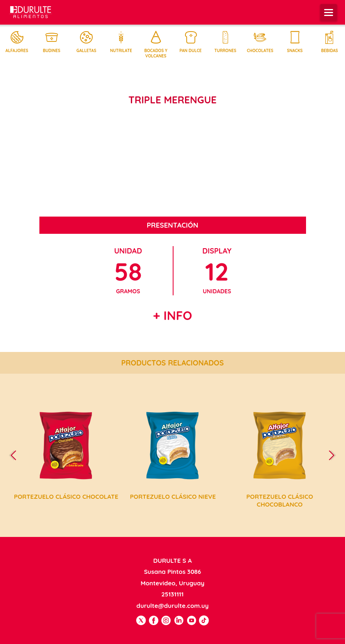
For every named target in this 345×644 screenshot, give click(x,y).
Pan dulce (191, 42)
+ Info (172, 315)
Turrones (225, 42)
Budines (52, 42)
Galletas (86, 42)
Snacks (295, 42)
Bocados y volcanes (156, 45)
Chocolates (260, 42)
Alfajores (17, 42)
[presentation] (17, 455)
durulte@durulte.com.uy (173, 606)
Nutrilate (121, 42)
